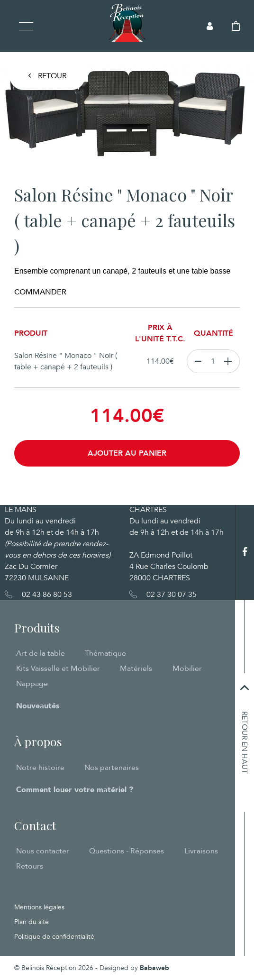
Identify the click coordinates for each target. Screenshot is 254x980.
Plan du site (32, 922)
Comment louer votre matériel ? (75, 790)
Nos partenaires (112, 768)
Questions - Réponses (127, 851)
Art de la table (41, 653)
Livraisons (201, 851)
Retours (30, 866)
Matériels (136, 669)
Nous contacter (43, 851)
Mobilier (187, 669)
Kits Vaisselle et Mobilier (58, 669)
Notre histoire (40, 768)
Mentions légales (39, 907)
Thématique (105, 653)
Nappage (32, 684)
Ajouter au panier (127, 453)
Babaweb (154, 968)
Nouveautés (38, 706)
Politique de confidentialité (54, 937)
